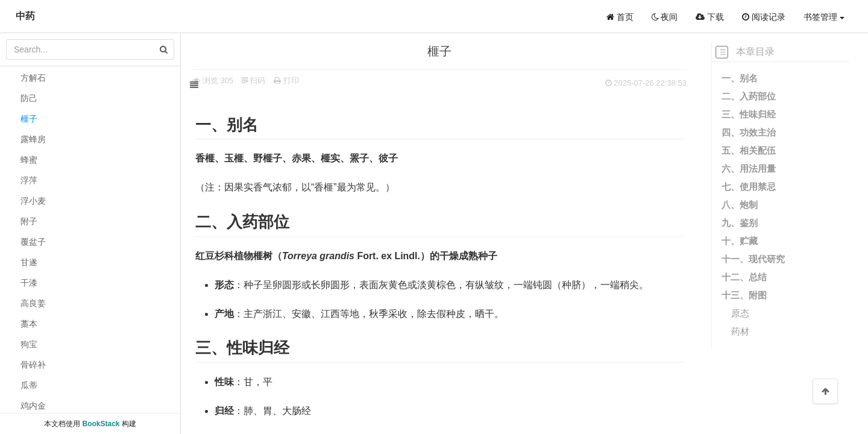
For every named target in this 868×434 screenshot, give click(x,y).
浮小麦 (33, 201)
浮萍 (29, 180)
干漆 (29, 283)
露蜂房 (33, 139)
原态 (740, 313)
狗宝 (29, 344)
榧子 (29, 119)
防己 (29, 98)
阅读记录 (764, 17)
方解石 (33, 78)
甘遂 (29, 262)
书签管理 (824, 17)
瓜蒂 (29, 385)
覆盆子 (33, 242)
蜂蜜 (29, 160)
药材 (740, 331)
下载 (710, 17)
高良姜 (33, 303)
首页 (620, 17)
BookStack (101, 424)
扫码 (266, 80)
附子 (29, 221)
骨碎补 (33, 365)
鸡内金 (33, 406)
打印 (299, 80)
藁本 (29, 324)
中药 (25, 16)
